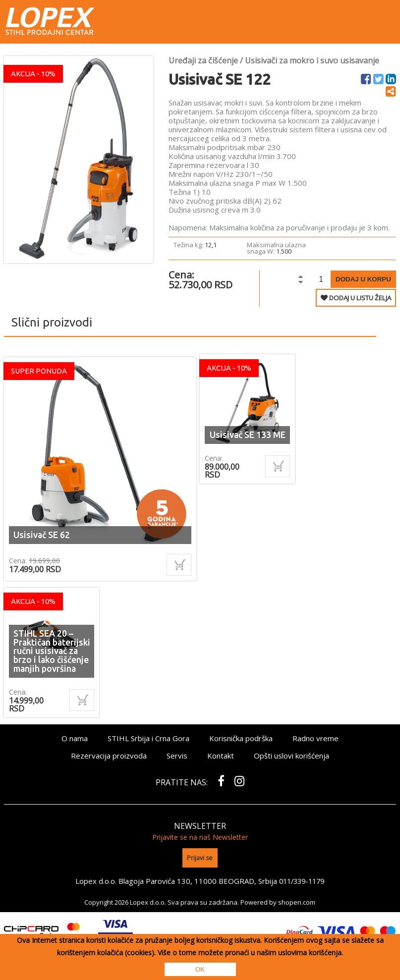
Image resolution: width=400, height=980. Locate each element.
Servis (177, 756)
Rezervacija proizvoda (109, 756)
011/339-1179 (302, 880)
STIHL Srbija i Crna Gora (148, 738)
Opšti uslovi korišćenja (291, 756)
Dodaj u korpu (363, 279)
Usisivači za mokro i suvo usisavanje (312, 60)
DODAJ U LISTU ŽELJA (356, 298)
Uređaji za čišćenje (203, 60)
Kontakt (221, 756)
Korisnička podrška (241, 738)
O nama (75, 738)
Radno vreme (315, 738)
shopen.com (297, 901)
